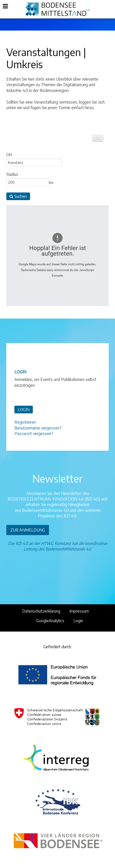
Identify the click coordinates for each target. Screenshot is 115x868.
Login (78, 621)
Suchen (18, 196)
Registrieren (25, 422)
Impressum (79, 611)
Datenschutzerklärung (41, 611)
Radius (12, 174)
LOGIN (24, 409)
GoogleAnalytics (50, 621)
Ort (9, 155)
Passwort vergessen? (34, 433)
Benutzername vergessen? (38, 428)
